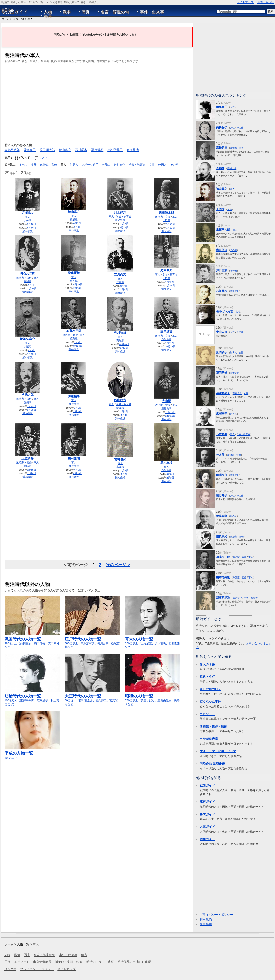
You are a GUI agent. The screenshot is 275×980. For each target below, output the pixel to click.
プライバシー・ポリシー (216, 915)
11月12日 (170, 412)
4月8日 (78, 470)
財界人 (74, 165)
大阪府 (28, 347)
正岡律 (220, 209)
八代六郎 (28, 395)
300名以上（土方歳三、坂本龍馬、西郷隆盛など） (153, 641)
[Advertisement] (97, 103)
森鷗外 (220, 168)
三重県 (120, 282)
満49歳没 (74, 230)
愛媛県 (74, 220)
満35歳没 (28, 231)
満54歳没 (166, 231)
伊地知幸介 (28, 339)
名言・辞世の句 (115, 12)
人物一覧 (18, 19)
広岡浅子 (222, 352)
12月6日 (124, 224)
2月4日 (78, 227)
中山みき (222, 332)
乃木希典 (166, 270)
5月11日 (124, 227)
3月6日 (124, 290)
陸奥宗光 (222, 536)
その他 (174, 165)
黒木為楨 (166, 463)
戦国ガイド (207, 785)
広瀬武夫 (28, 213)
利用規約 (206, 919)
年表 (48, 16)
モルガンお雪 (224, 311)
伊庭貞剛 (222, 516)
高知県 (120, 341)
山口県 (166, 220)
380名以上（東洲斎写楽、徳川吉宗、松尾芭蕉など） (93, 641)
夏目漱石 (97, 150)
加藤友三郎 (74, 331)
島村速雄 (120, 333)
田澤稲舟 (222, 475)
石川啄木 (81, 150)
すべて (23, 165)
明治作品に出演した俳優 (134, 962)
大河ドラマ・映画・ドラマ (218, 751)
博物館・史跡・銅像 (213, 726)
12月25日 (170, 282)
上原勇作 (28, 459)
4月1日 (78, 342)
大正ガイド (207, 827)
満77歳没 (120, 478)
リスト (43, 158)
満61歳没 (120, 293)
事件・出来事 (152, 12)
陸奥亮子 (30, 150)
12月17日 (170, 343)
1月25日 (32, 406)
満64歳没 (120, 351)
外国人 (162, 165)
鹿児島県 (120, 220)
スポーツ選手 (90, 165)
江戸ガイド (207, 802)
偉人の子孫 (207, 664)
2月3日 (31, 350)
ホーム (5, 19)
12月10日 (170, 416)
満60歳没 (74, 292)
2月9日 (124, 411)
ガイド (15, 11)
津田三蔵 (222, 270)
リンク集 (10, 969)
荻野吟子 (222, 495)
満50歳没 (120, 231)
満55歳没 (28, 292)
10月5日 (124, 471)
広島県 (74, 338)
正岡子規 (222, 373)
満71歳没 (120, 419)
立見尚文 (120, 274)
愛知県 (28, 402)
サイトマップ (245, 2)
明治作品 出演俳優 (212, 764)
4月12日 (78, 223)
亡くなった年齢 (210, 701)
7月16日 (32, 224)
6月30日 (32, 410)
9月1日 (31, 285)
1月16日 (78, 411)
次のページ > (118, 565)
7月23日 (170, 228)
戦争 (67, 12)
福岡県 (28, 281)
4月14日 (170, 224)
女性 (152, 165)
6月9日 (78, 408)
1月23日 (32, 354)
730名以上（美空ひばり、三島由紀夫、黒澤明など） (153, 698)
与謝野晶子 (115, 150)
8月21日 (124, 286)
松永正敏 (74, 273)
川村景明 (74, 459)
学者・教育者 (137, 165)
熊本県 (74, 281)
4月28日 (78, 473)
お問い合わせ (265, 2)
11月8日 (32, 473)
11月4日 (124, 415)
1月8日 (124, 348)
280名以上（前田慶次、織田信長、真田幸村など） (32, 641)
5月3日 (170, 474)
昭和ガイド (207, 839)
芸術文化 (120, 165)
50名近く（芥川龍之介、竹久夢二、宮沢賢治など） (93, 698)
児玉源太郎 (47, 150)
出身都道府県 (209, 739)
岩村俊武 (120, 459)
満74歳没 (166, 419)
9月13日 (170, 285)
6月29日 (78, 284)
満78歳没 (166, 481)
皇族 (34, 165)
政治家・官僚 (49, 165)
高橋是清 (133, 150)
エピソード (207, 714)
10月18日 (170, 347)
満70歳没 (28, 413)
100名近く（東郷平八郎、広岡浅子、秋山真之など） (32, 698)
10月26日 (31, 288)
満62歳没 (166, 289)
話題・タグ (207, 677)
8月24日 (78, 346)
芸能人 (106, 165)
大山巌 (166, 401)
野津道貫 (166, 332)
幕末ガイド (207, 814)
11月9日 (124, 474)
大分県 (28, 221)
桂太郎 (220, 455)
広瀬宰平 (222, 414)
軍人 (30, 19)
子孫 (7, 962)
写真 (86, 12)
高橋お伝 (222, 127)
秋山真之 (65, 150)
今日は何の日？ (210, 689)
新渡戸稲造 (223, 598)
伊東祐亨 (74, 396)
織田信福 (222, 250)
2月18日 (78, 288)
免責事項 (206, 924)
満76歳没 (28, 477)
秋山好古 (120, 400)
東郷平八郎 (12, 150)
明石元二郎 (28, 273)
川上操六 (120, 212)
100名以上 (32, 753)
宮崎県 (28, 466)
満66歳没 (166, 350)
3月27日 (32, 228)
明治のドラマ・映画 (100, 962)
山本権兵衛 (223, 577)
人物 (48, 12)
